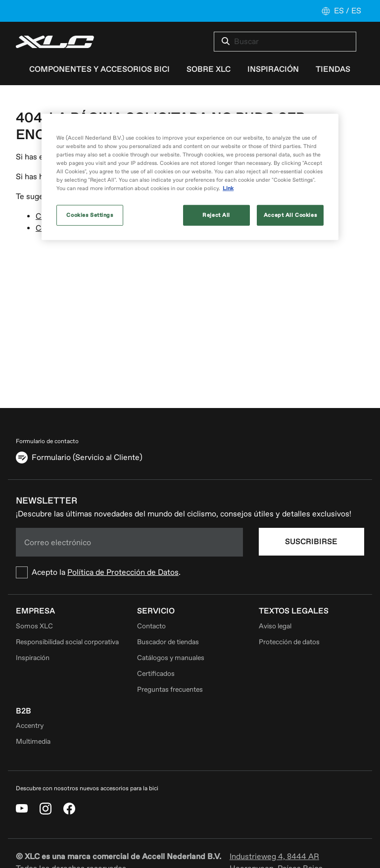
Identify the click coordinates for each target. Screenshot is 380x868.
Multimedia (33, 741)
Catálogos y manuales (171, 658)
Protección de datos (289, 642)
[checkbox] (129, 572)
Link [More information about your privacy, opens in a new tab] (228, 188)
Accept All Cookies (290, 215)
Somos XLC (34, 626)
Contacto (151, 626)
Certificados (156, 674)
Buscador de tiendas (168, 642)
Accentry (30, 726)
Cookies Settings (90, 215)
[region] (190, 177)
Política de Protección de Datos (123, 572)
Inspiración (33, 658)
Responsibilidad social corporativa (67, 642)
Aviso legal (275, 626)
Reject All (216, 215)
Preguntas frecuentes (170, 689)
